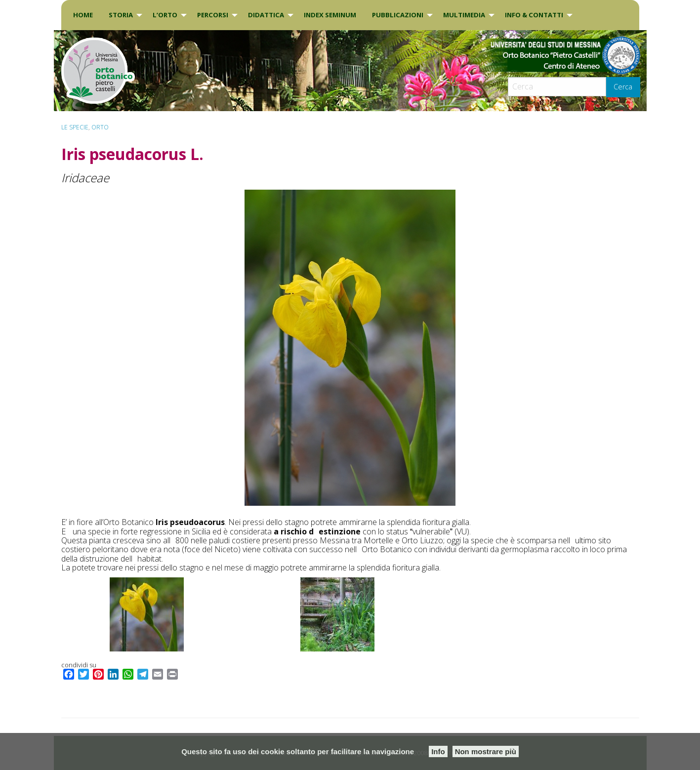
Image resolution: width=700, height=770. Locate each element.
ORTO (100, 127)
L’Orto (165, 15)
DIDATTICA (266, 15)
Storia (121, 15)
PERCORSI (213, 15)
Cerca (623, 87)
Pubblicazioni (398, 15)
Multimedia (464, 15)
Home (83, 15)
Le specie (75, 127)
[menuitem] (83, 15)
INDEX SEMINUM (330, 15)
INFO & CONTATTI (534, 15)
